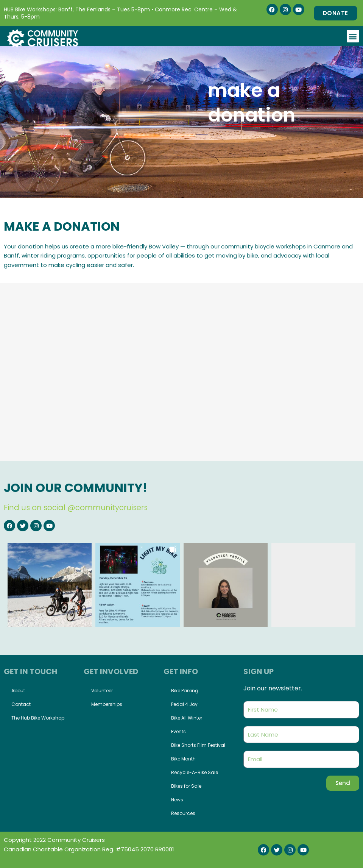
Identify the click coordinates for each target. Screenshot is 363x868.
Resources (183, 813)
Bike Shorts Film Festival (198, 745)
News (177, 800)
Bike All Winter (187, 718)
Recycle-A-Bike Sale (195, 772)
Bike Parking (185, 691)
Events (178, 731)
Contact (21, 704)
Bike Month (183, 759)
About (18, 691)
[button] (353, 36)
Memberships (107, 704)
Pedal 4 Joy (184, 704)
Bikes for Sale (186, 786)
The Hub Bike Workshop (38, 718)
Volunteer (102, 691)
